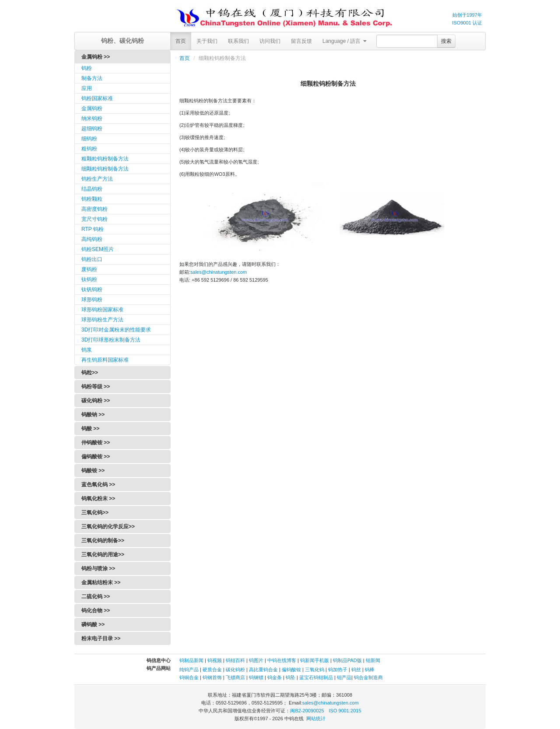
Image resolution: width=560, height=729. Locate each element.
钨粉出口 (92, 259)
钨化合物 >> (96, 610)
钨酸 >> (90, 429)
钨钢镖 (256, 677)
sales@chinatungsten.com (219, 272)
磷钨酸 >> (93, 624)
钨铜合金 (189, 677)
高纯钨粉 (92, 239)
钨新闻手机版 (315, 660)
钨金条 (275, 677)
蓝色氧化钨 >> (98, 485)
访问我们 (270, 41)
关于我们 (207, 41)
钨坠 (290, 677)
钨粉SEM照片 (98, 249)
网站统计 (316, 719)
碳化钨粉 (235, 670)
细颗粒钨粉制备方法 (105, 169)
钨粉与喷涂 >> (98, 569)
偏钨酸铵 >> (96, 457)
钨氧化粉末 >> (98, 499)
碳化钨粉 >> (96, 401)
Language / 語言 (345, 41)
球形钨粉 (92, 300)
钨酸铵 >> (93, 471)
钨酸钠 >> (93, 415)
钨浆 (87, 350)
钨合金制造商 (368, 677)
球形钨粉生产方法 (102, 320)
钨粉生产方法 (97, 179)
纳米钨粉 (92, 119)
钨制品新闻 (192, 660)
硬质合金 (212, 670)
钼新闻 (373, 660)
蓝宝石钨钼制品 (316, 677)
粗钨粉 (89, 149)
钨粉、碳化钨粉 (122, 41)
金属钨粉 (92, 108)
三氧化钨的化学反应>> (108, 527)
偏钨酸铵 (291, 670)
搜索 (446, 41)
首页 (181, 41)
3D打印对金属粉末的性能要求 (116, 330)
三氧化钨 (315, 670)
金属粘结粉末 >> (101, 583)
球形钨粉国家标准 (102, 310)
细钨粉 (89, 139)
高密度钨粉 (94, 209)
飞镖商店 (235, 677)
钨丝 (356, 670)
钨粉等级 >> (96, 387)
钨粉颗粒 (92, 199)
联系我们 (238, 41)
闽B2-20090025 (307, 711)
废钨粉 (89, 269)
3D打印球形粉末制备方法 (111, 340)
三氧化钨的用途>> (103, 555)
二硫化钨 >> (96, 596)
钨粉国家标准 (97, 98)
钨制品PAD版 (347, 660)
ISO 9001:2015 (345, 711)
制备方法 (92, 78)
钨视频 (215, 660)
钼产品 (344, 677)
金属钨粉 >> (96, 57)
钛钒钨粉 (92, 290)
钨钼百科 (235, 660)
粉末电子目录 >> (101, 638)
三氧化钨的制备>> (103, 541)
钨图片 (256, 660)
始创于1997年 (467, 15)
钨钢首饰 (212, 677)
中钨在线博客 (282, 660)
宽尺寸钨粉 (94, 219)
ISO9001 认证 (467, 23)
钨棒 (370, 670)
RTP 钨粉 (93, 229)
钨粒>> (90, 373)
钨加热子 (338, 670)
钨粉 (87, 68)
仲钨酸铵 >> (96, 443)
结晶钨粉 (92, 189)
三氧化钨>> (95, 513)
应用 (87, 88)
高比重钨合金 (263, 670)
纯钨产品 (189, 670)
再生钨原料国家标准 (105, 360)
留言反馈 (301, 41)
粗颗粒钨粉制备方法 (105, 159)
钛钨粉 (89, 279)
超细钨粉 (92, 129)
